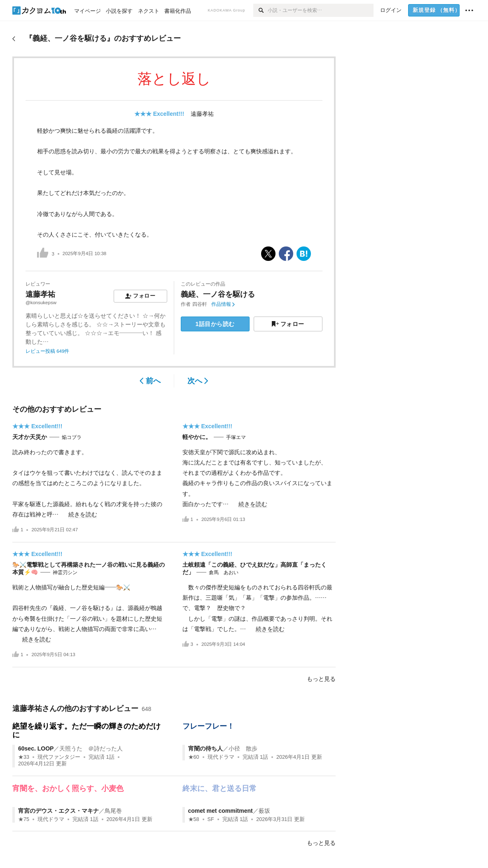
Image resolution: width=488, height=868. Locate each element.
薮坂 (264, 811)
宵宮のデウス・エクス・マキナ (58, 811)
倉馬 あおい (224, 572)
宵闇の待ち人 (205, 748)
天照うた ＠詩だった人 (91, 748)
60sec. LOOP (36, 748)
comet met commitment (221, 811)
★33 (24, 757)
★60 (194, 757)
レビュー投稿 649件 (47, 351)
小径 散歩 (243, 748)
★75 (24, 819)
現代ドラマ (221, 757)
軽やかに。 (197, 437)
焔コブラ (72, 437)
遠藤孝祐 (202, 114)
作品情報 (223, 304)
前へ (150, 381)
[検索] (260, 10)
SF (211, 819)
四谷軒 (200, 304)
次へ (198, 381)
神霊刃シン (65, 572)
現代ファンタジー (59, 757)
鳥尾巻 (113, 811)
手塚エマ (236, 437)
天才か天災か (30, 437)
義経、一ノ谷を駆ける (218, 294)
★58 (194, 819)
